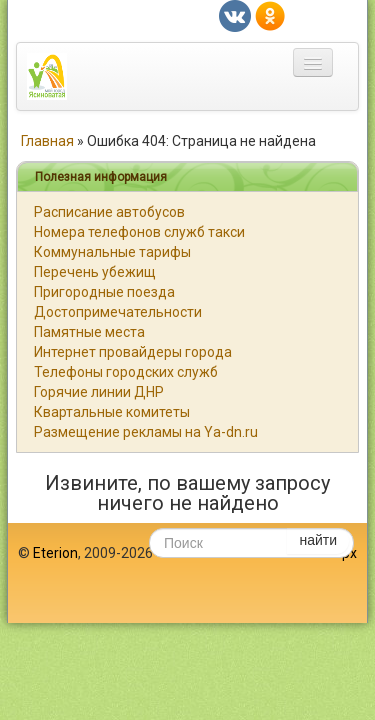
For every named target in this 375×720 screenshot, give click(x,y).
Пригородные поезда (104, 292)
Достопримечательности (118, 312)
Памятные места (89, 332)
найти (318, 540)
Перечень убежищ (95, 272)
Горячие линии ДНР (99, 392)
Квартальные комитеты (112, 412)
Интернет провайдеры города (133, 352)
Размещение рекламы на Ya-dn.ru (146, 432)
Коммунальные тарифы (112, 252)
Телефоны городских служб (126, 372)
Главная (47, 141)
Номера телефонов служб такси (139, 232)
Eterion (55, 553)
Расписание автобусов (109, 212)
